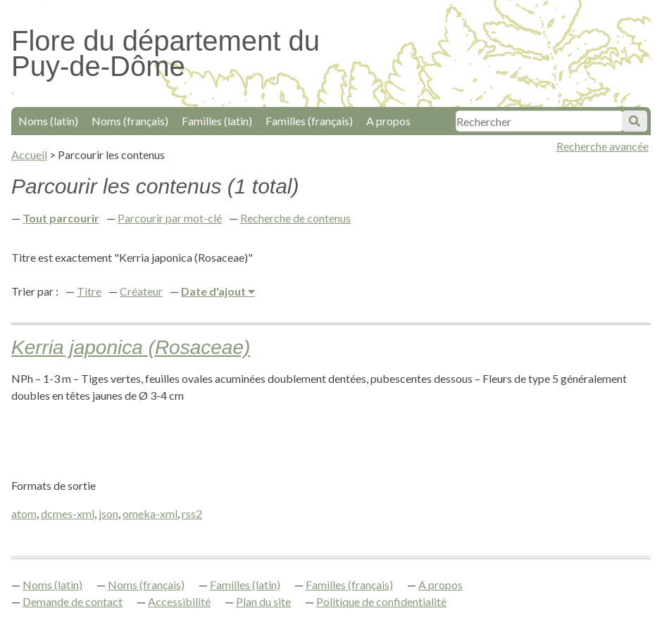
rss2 (192, 513)
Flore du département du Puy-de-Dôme (165, 53)
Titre (89, 291)
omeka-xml (150, 513)
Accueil (29, 154)
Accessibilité (179, 601)
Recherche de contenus (295, 218)
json (108, 513)
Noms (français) (130, 121)
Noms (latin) (48, 121)
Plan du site (263, 601)
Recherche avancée (602, 146)
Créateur (141, 291)
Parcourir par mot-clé (170, 218)
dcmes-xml (68, 513)
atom (24, 513)
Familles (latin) (217, 121)
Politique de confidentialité (381, 601)
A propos (388, 121)
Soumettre (635, 121)
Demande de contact (73, 601)
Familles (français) (309, 121)
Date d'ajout (214, 291)
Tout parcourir (61, 218)
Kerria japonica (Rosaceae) (131, 347)
